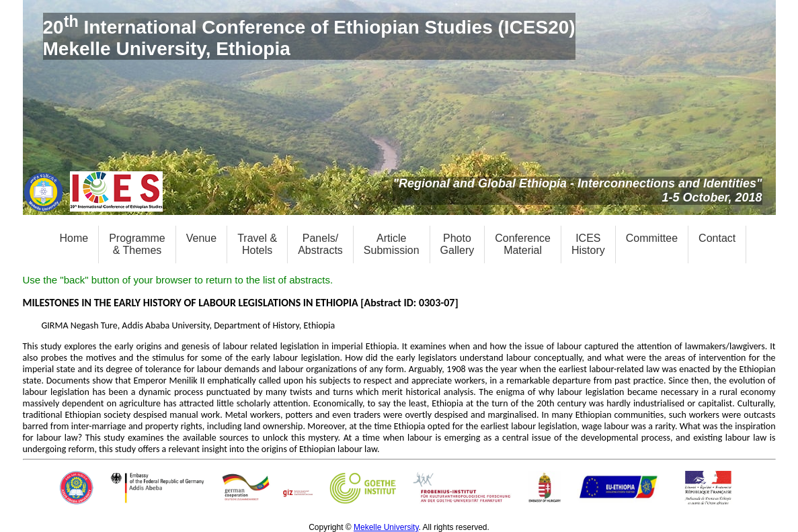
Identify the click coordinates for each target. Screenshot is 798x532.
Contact (717, 238)
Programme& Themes (137, 244)
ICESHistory (588, 244)
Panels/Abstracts (320, 244)
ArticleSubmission (392, 244)
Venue (201, 238)
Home (74, 238)
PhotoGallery (457, 244)
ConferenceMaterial (523, 244)
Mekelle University (386, 527)
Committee (652, 238)
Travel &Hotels (257, 244)
